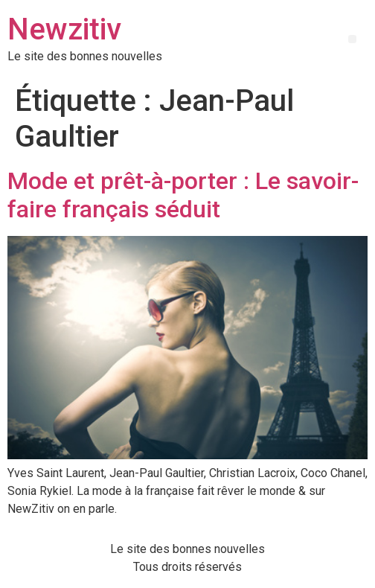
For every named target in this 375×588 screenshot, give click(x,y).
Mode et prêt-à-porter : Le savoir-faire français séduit (183, 195)
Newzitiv (64, 29)
